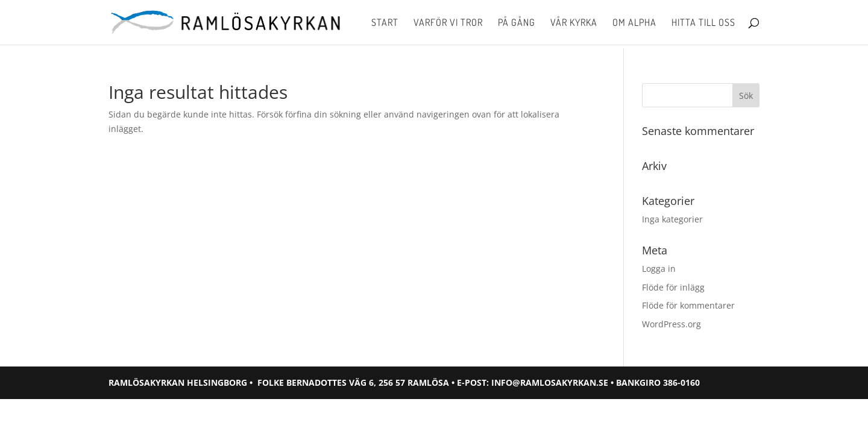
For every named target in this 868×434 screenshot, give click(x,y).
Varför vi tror (448, 23)
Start (385, 23)
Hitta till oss (703, 23)
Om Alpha (634, 23)
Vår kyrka (574, 23)
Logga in (659, 269)
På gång (517, 23)
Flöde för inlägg (673, 287)
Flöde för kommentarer (688, 305)
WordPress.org (671, 324)
